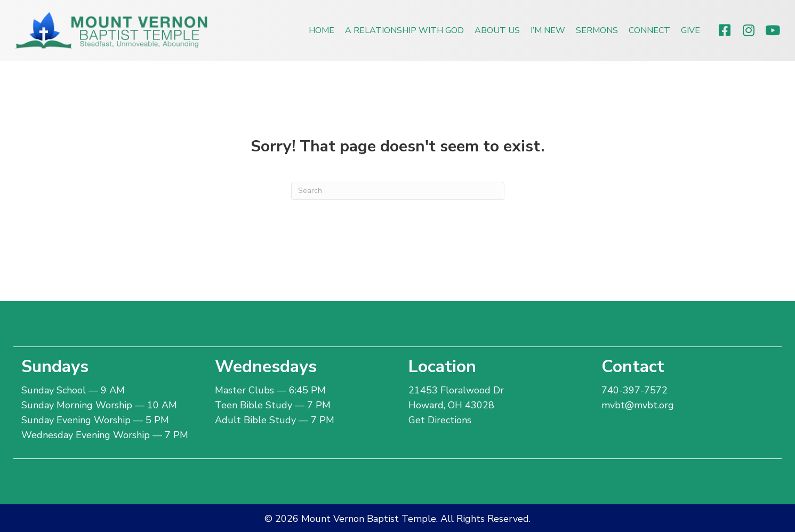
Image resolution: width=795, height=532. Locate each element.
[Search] (398, 191)
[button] (724, 30)
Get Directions (440, 420)
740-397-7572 (635, 390)
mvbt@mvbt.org (638, 405)
